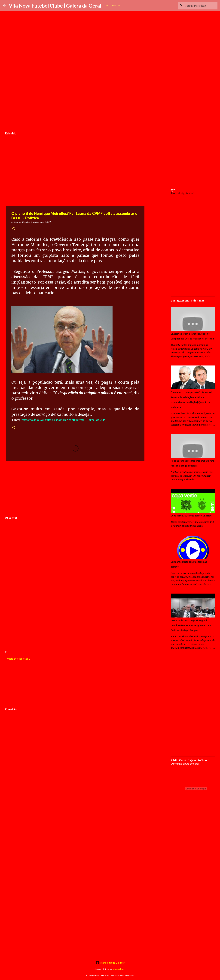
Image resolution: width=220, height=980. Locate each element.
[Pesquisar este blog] (201, 6)
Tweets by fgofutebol (182, 193)
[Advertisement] (75, 106)
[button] (13, 228)
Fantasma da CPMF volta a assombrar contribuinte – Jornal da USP (63, 420)
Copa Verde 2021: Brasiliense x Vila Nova (192, 516)
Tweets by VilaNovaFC (18, 659)
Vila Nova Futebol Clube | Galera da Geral (55, 6)
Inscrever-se (113, 6)
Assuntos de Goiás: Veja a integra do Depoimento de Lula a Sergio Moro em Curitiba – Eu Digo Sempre (191, 625)
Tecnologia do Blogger (110, 963)
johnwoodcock (119, 969)
